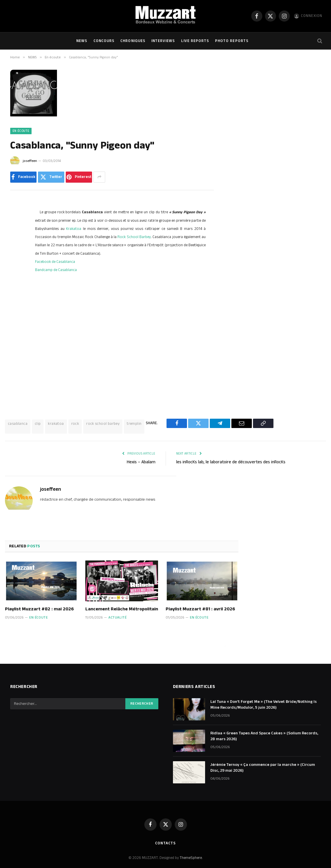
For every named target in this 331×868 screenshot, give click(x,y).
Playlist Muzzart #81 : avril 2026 (200, 609)
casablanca (18, 424)
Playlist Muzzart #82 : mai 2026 (39, 609)
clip (38, 424)
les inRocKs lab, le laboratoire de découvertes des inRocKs (231, 462)
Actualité (117, 618)
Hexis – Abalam (141, 462)
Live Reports (195, 41)
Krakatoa (74, 229)
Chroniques (133, 41)
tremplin (134, 424)
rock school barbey (103, 424)
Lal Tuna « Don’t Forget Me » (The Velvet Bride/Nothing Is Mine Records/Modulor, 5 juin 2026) (264, 705)
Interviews (163, 41)
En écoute (21, 131)
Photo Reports (232, 41)
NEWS (82, 41)
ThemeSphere (191, 858)
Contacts (165, 843)
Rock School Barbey (134, 237)
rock (75, 424)
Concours (104, 41)
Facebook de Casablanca (55, 262)
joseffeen (30, 161)
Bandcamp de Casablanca (56, 270)
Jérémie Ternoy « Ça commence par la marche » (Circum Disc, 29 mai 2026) (263, 768)
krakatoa (56, 424)
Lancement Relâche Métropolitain (122, 609)
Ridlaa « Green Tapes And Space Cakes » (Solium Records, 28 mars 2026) (264, 736)
